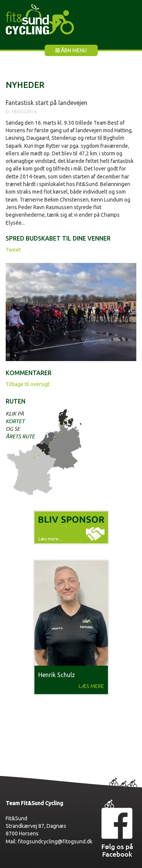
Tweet (13, 250)
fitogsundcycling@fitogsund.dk (55, 841)
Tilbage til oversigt (28, 384)
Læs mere (91, 686)
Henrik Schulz (57, 675)
